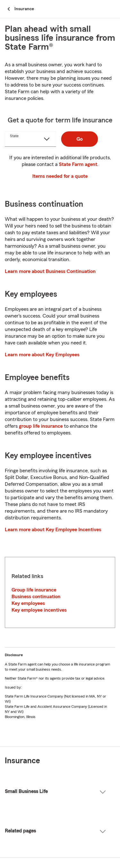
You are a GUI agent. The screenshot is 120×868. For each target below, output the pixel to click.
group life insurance (41, 426)
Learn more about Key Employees (42, 355)
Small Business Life (55, 792)
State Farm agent (78, 164)
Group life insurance (34, 590)
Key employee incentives (39, 610)
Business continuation (36, 597)
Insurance (22, 761)
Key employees (28, 603)
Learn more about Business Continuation (50, 271)
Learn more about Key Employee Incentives (53, 530)
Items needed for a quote (60, 176)
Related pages (55, 831)
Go (80, 139)
